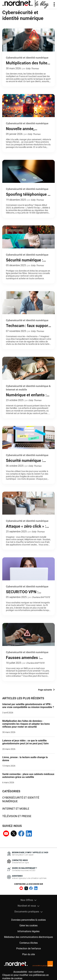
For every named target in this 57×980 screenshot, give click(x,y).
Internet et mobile (16, 809)
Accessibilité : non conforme (28, 972)
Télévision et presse (17, 816)
